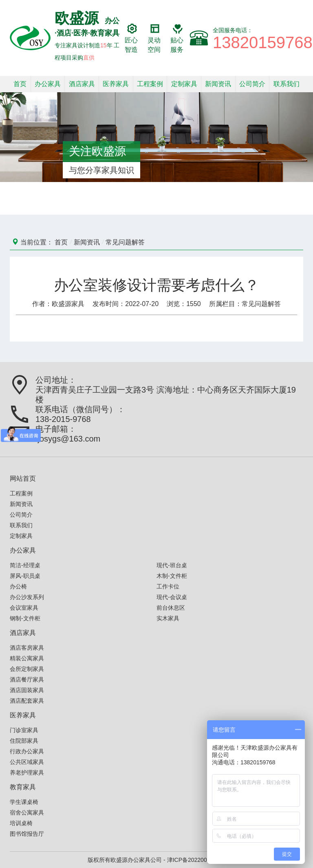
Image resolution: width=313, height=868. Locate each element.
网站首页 (23, 478)
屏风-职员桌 (25, 576)
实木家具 (168, 618)
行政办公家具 (27, 751)
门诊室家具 (24, 730)
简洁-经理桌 (25, 565)
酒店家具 (82, 84)
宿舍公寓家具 (27, 813)
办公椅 (18, 586)
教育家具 (23, 787)
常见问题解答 (125, 242)
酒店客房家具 (27, 648)
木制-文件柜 (172, 576)
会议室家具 (24, 608)
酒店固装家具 (27, 690)
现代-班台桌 (172, 565)
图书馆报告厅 (27, 834)
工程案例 (150, 84)
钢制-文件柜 (25, 618)
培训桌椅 (21, 823)
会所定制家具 (27, 669)
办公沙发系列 (27, 597)
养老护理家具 (27, 773)
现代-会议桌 (172, 597)
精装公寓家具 (27, 658)
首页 (20, 84)
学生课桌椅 (24, 802)
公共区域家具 (27, 762)
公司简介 (252, 84)
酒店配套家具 (27, 701)
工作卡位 (168, 586)
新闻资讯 (218, 84)
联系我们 (287, 84)
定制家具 (184, 84)
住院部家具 (24, 741)
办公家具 (48, 84)
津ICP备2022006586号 (196, 860)
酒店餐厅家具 (27, 679)
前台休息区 (171, 608)
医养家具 (116, 84)
